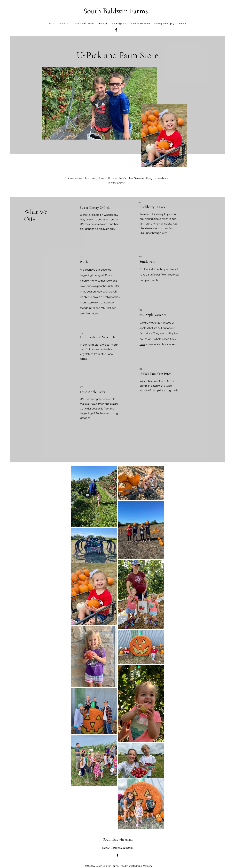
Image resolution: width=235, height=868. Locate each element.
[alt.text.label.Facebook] (116, 30)
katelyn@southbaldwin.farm (118, 848)
